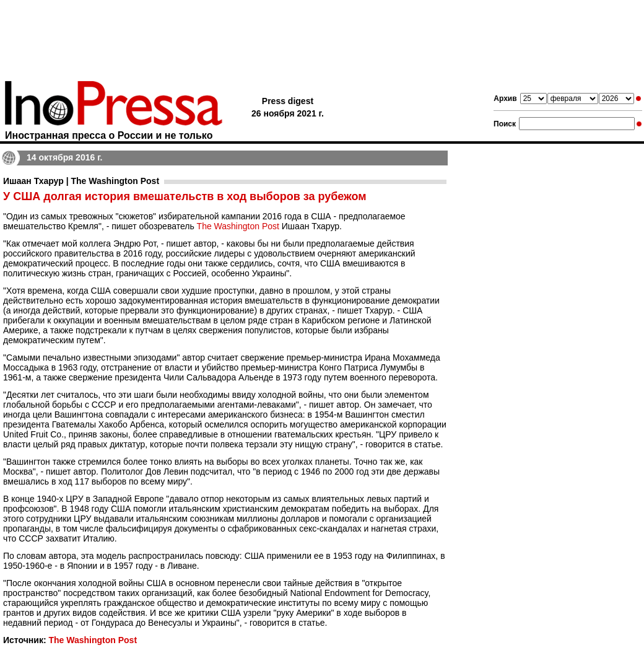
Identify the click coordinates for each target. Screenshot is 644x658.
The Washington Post (238, 226)
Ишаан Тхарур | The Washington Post (81, 181)
